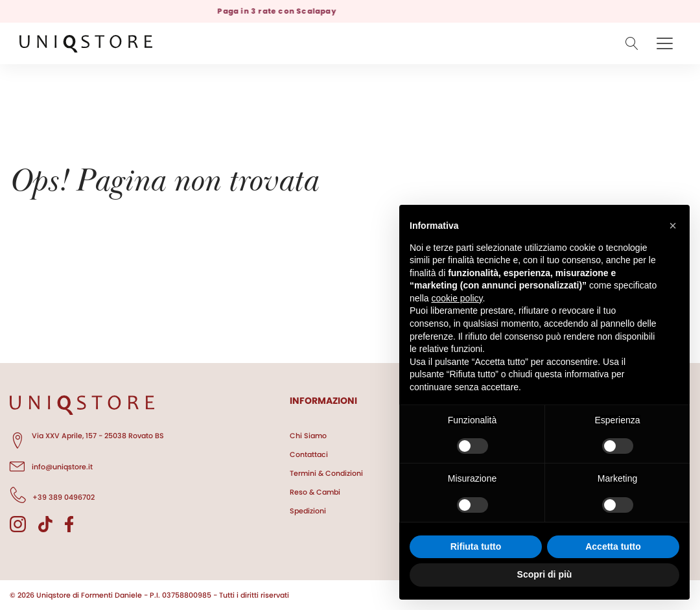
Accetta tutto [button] (613, 546)
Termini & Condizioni (326, 473)
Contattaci (309, 454)
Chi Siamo (308, 436)
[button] (673, 226)
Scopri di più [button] (545, 574)
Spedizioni (308, 511)
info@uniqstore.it (51, 465)
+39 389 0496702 (52, 495)
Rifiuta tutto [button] (476, 546)
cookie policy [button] (457, 298)
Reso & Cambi (315, 492)
